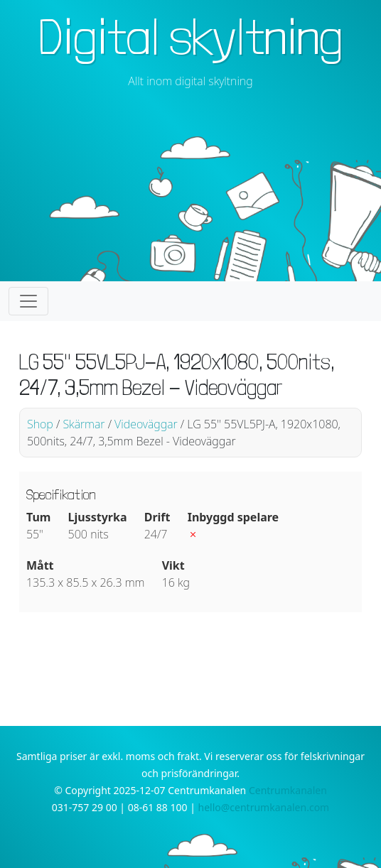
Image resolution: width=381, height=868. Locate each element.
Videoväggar (146, 424)
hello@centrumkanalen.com (264, 807)
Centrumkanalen (288, 790)
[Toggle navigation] (28, 301)
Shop (40, 424)
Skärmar (84, 424)
